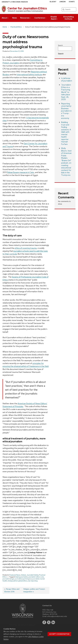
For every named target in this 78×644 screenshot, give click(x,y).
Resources (26, 18)
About (5, 18)
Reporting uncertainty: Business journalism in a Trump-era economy (66, 111)
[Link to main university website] (22, 618)
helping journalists (21, 577)
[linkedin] (53, 622)
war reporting (33, 581)
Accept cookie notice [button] (59, 634)
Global (23, 575)
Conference (40, 18)
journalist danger (8, 579)
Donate (72, 2)
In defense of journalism (67, 79)
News (15, 18)
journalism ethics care (36, 577)
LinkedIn (62, 2)
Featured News (15, 575)
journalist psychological (23, 579)
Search (60, 45)
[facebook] (44, 622)
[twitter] (49, 622)
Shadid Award (54, 18)
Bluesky (53, 2)
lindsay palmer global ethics (18, 581)
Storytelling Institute (68, 18)
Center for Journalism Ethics (27, 8)
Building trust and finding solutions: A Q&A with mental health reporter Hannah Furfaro (66, 133)
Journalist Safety (32, 575)
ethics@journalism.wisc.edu (57, 616)
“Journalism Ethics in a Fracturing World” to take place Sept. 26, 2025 (66, 92)
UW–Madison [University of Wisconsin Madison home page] (15, 2)
